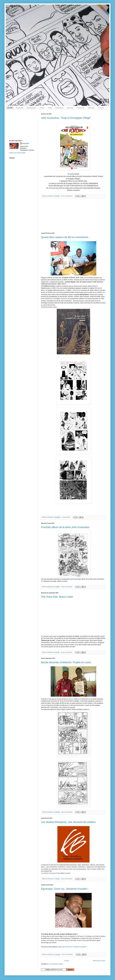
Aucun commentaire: (67, 196)
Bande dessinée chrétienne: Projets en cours (66, 662)
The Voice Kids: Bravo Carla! (57, 597)
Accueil (10, 108)
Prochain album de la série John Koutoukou (65, 527)
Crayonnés (81, 108)
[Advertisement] (73, 216)
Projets (42, 108)
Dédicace (91, 108)
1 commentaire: (66, 517)
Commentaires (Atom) (56, 964)
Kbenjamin (26, 143)
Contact (101, 108)
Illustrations (59, 108)
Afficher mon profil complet (17, 153)
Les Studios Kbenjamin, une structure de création (68, 822)
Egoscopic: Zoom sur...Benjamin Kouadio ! (65, 889)
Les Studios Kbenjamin (49, 873)
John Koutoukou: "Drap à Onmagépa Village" (66, 118)
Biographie (20, 108)
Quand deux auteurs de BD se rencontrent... (66, 237)
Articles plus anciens (99, 961)
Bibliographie (31, 108)
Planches (70, 108)
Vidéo (50, 108)
